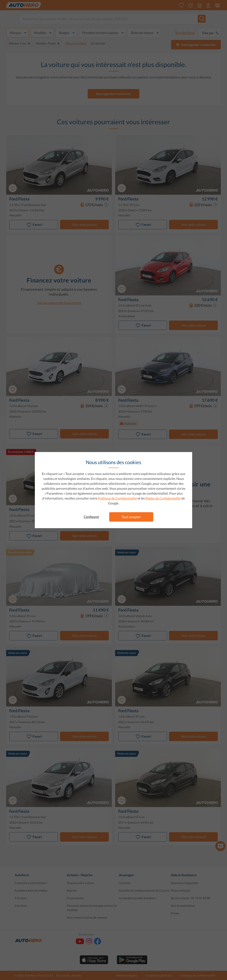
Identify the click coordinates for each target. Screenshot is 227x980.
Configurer (91, 517)
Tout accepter (131, 517)
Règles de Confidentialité (163, 498)
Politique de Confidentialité (117, 498)
